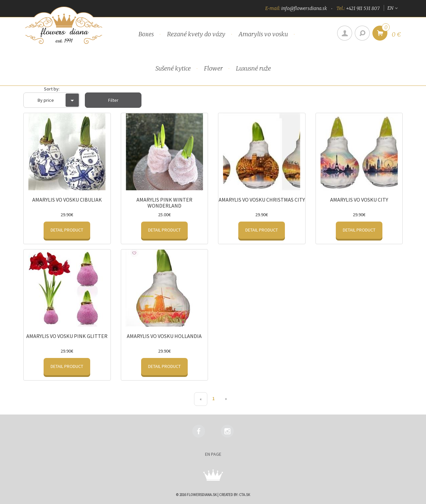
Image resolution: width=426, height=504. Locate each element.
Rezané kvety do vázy (196, 34)
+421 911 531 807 (363, 8)
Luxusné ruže (253, 68)
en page (213, 454)
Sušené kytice (173, 68)
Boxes (146, 34)
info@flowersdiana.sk (304, 8)
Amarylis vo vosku (263, 34)
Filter (113, 100)
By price (58, 100)
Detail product (67, 230)
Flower (213, 68)
